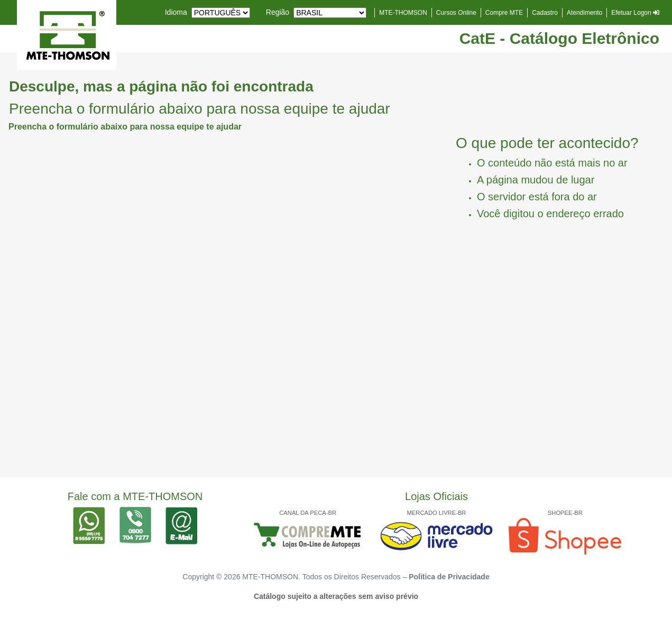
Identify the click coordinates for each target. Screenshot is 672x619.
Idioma (176, 12)
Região (278, 12)
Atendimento (584, 13)
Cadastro (545, 13)
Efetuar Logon (635, 13)
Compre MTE (504, 13)
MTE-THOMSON (403, 13)
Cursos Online (456, 13)
